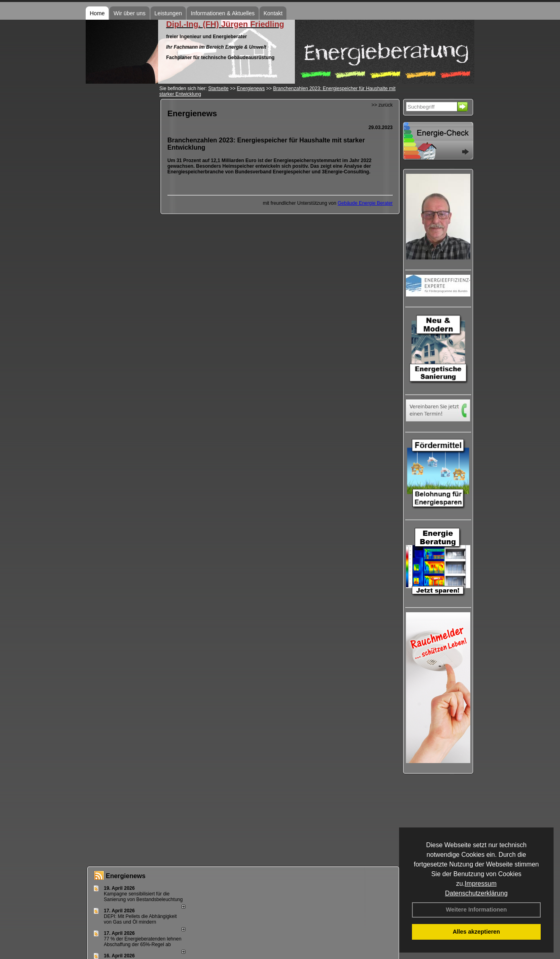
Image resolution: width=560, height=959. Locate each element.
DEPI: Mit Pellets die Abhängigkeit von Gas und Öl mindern (140, 919)
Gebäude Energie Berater (365, 203)
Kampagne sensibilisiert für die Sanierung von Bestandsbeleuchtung (143, 897)
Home (97, 13)
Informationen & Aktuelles (223, 13)
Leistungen (168, 13)
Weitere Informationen (476, 910)
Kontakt (273, 13)
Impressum (481, 884)
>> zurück (382, 105)
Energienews (126, 876)
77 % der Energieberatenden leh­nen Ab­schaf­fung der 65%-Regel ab (143, 942)
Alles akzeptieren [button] (476, 932)
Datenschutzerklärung (476, 893)
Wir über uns (129, 13)
